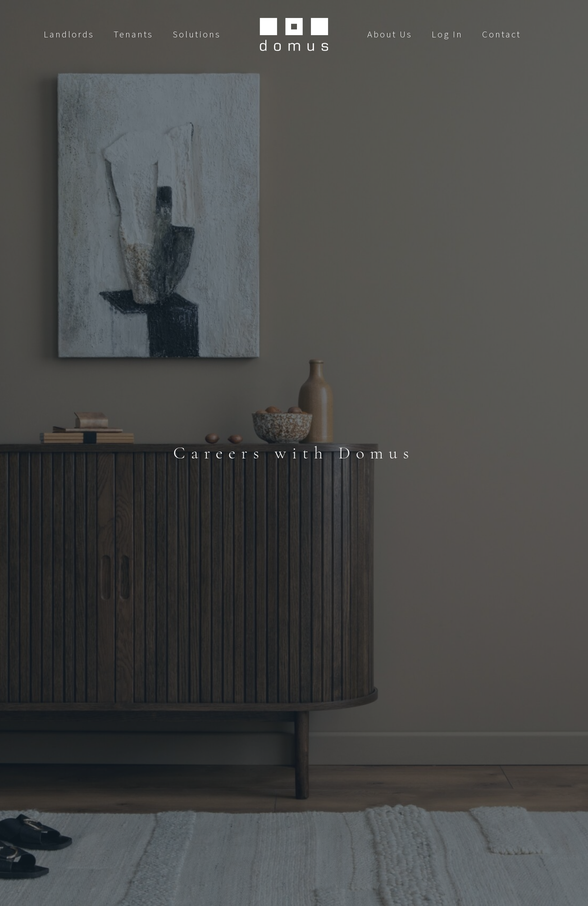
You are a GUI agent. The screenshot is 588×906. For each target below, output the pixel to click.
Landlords (69, 34)
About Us (390, 34)
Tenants (133, 34)
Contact (501, 34)
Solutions (197, 34)
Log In (447, 34)
